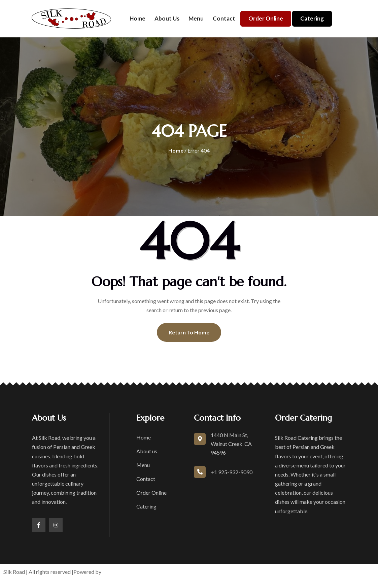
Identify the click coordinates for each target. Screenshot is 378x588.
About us (167, 18)
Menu (196, 18)
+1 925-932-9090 (232, 472)
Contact (224, 18)
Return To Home (189, 332)
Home (138, 18)
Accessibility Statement (307, 572)
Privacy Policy (256, 572)
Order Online (266, 18)
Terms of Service (214, 572)
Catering (312, 18)
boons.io (113, 572)
